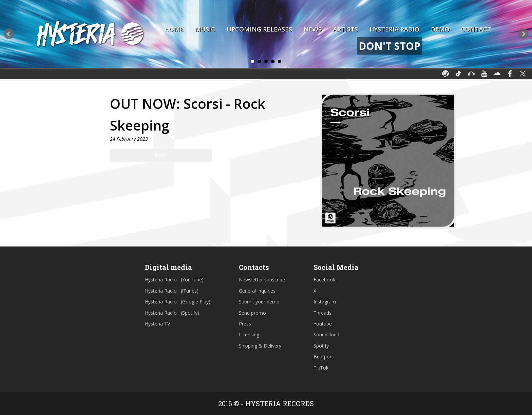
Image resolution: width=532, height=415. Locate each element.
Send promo (252, 313)
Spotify (321, 346)
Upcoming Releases (259, 29)
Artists (346, 29)
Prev (9, 34)
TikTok (321, 368)
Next (523, 34)
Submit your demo (259, 302)
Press (245, 324)
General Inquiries (257, 291)
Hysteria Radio (394, 29)
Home (174, 29)
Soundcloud (326, 334)
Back (161, 155)
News (313, 29)
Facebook (324, 280)
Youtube (323, 324)
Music (205, 29)
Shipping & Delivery (260, 346)
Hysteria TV (157, 324)
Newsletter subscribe (262, 280)
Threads (322, 313)
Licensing (249, 334)
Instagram (325, 302)
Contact (476, 29)
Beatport (323, 357)
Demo (440, 29)
